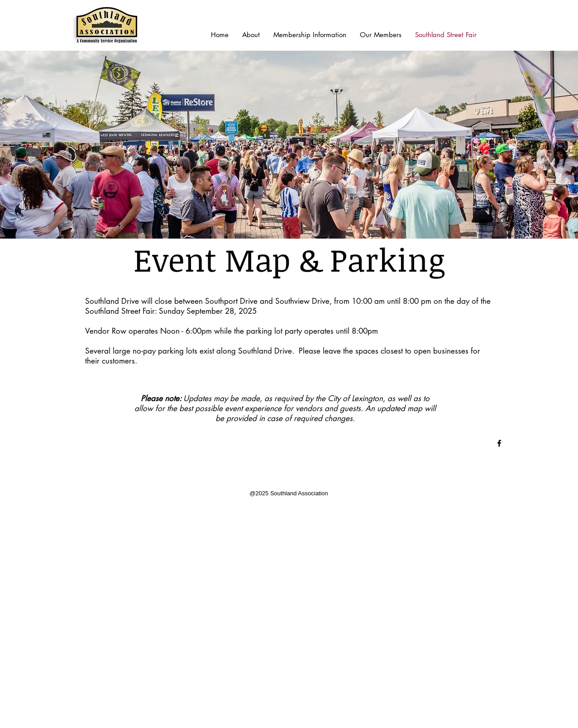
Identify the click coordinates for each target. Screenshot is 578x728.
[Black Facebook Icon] (499, 443)
